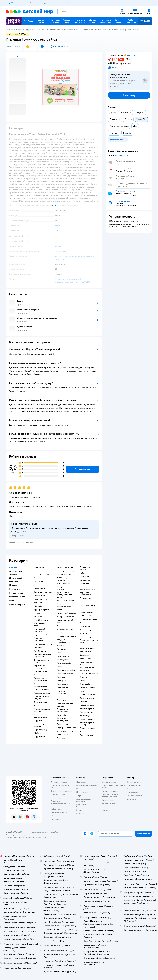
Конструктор (62, 660)
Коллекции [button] (15, 589)
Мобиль (37, 733)
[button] (145, 21)
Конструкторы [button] (16, 593)
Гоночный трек (40, 671)
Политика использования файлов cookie (62, 808)
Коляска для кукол (87, 698)
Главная (9, 30)
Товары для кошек (135, 782)
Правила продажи (59, 794)
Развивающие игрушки (95, 30)
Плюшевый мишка (88, 712)
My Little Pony (40, 588)
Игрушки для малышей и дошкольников (58, 30)
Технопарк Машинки (43, 592)
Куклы (82, 681)
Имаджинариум (86, 612)
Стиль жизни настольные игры (87, 647)
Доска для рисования (89, 619)
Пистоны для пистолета (40, 639)
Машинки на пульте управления (42, 655)
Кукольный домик (87, 688)
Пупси (37, 613)
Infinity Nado (40, 581)
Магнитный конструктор (62, 692)
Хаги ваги (61, 626)
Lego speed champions (66, 728)
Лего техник (62, 677)
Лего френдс (62, 688)
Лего (59, 653)
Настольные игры (87, 605)
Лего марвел (62, 684)
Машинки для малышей (63, 579)
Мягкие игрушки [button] (17, 605)
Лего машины (85, 584)
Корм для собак (134, 792)
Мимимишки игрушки (66, 636)
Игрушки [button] (14, 585)
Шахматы (84, 633)
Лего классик (85, 598)
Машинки (38, 647)
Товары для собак (135, 789)
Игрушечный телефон (66, 613)
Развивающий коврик (66, 601)
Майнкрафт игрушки (66, 584)
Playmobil (38, 606)
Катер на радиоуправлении (42, 716)
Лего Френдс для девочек (87, 568)
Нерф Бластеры (41, 620)
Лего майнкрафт (64, 663)
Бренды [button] (13, 568)
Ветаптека (131, 799)
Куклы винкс (85, 702)
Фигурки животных (65, 617)
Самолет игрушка (41, 690)
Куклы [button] (12, 601)
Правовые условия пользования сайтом (42, 832)
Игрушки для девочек (43, 730)
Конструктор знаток (66, 731)
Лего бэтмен (62, 633)
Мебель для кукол (87, 705)
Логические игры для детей (89, 641)
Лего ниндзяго (63, 656)
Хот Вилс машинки (42, 651)
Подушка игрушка (87, 728)
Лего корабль (63, 735)
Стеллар (37, 585)
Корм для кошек (134, 785)
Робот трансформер (66, 571)
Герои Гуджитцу (41, 599)
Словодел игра (86, 637)
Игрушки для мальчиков (40, 738)
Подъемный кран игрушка (41, 698)
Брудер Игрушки (41, 610)
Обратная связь (58, 816)
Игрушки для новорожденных (64, 605)
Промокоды (56, 798)
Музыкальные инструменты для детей (64, 595)
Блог (104, 807)
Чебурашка (62, 646)
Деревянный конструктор (62, 710)
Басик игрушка (86, 716)
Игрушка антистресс (66, 567)
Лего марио (62, 697)
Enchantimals (40, 567)
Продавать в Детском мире (60, 787)
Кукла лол (84, 677)
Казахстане (31, 838)
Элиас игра (84, 655)
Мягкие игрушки (87, 709)
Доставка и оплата (59, 782)
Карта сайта (56, 819)
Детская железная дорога (42, 661)
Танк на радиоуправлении (42, 685)
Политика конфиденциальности (60, 802)
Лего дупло (62, 681)
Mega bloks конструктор (85, 594)
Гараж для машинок (42, 693)
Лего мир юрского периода (65, 705)
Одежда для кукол (87, 695)
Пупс (82, 691)
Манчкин (83, 609)
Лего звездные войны (66, 670)
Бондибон (39, 617)
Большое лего (86, 580)
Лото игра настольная (89, 673)
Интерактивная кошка (89, 732)
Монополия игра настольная (87, 669)
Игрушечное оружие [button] (15, 573)
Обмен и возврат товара (61, 791)
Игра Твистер (85, 626)
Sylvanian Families (42, 574)
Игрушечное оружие (43, 644)
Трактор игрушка (41, 702)
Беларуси (42, 838)
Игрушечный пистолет (40, 630)
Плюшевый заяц (87, 735)
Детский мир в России (15, 838)
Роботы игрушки (64, 574)
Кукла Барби (85, 684)
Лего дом (61, 738)
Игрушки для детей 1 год (66, 621)
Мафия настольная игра (87, 663)
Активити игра (86, 630)
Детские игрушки (25, 30)
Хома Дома (39, 603)
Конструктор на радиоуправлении (87, 588)
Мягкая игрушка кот (88, 719)
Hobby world (85, 616)
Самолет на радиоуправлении (42, 679)
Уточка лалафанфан (65, 629)
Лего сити (61, 667)
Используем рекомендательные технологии (25, 835)
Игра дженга (85, 623)
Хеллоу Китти (63, 649)
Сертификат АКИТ (59, 812)
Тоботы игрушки (41, 578)
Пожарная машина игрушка (42, 710)
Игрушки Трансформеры (63, 641)
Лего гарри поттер (65, 674)
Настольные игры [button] (18, 597)
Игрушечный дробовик (40, 625)
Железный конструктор (62, 720)
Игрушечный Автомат (44, 635)
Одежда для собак (135, 796)
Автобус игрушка (42, 706)
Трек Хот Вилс (40, 675)
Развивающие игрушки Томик (124, 30)
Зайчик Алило (40, 595)
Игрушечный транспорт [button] (16, 580)
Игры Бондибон (87, 652)
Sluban (82, 573)
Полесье (38, 571)
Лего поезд (62, 700)
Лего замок (84, 577)
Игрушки (38, 721)
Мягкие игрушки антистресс (87, 724)
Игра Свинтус (86, 659)
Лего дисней (85, 602)
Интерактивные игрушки (64, 588)
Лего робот (62, 715)
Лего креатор (63, 724)
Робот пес (61, 610)
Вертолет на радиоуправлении (42, 667)
